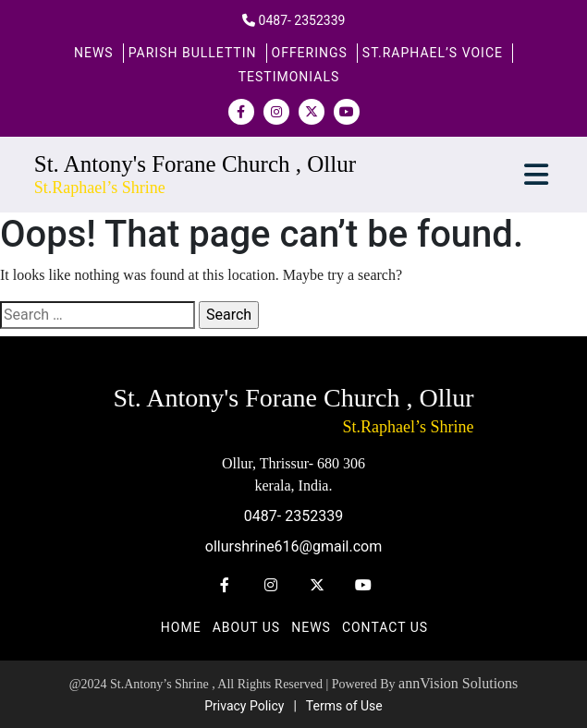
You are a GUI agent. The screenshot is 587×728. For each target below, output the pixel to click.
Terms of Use (344, 706)
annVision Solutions (458, 683)
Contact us (385, 627)
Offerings (310, 53)
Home (181, 627)
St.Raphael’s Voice (433, 53)
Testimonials (289, 77)
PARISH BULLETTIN (193, 53)
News (94, 53)
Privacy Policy (244, 706)
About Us (247, 627)
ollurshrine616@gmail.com (293, 546)
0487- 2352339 (302, 20)
